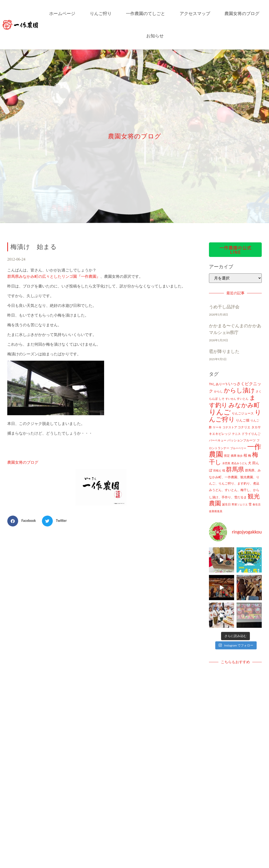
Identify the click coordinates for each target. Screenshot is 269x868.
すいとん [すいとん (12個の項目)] (243, 399)
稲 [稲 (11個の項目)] (224, 470)
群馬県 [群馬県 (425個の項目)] (235, 469)
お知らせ (155, 36)
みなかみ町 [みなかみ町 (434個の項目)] (244, 405)
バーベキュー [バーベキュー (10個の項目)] (218, 440)
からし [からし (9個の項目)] (218, 391)
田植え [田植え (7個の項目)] (217, 471)
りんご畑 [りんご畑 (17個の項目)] (243, 420)
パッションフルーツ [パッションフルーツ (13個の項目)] (242, 440)
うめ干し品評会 (224, 307)
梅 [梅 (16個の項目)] (250, 456)
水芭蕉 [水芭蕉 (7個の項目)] (226, 463)
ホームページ (62, 14)
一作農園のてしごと (146, 14)
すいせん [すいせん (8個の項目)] (231, 399)
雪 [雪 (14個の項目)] (250, 504)
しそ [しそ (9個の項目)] (222, 399)
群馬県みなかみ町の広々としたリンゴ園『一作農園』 (54, 276)
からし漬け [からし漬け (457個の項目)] (239, 390)
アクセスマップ (195, 14)
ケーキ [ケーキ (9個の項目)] (217, 427)
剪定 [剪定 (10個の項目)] (227, 456)
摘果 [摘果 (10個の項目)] (234, 456)
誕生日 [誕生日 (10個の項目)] (226, 504)
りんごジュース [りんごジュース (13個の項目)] (243, 413)
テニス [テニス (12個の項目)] (236, 434)
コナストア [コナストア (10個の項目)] (230, 427)
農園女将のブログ (242, 14)
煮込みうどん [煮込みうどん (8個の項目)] (239, 463)
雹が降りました (224, 351)
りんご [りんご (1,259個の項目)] (220, 412)
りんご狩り (101, 14)
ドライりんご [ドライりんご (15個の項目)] (251, 434)
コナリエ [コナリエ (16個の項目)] (244, 427)
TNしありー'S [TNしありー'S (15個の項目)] (218, 384)
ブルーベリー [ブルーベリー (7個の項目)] (238, 448)
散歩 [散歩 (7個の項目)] (240, 456)
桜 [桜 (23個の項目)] (245, 455)
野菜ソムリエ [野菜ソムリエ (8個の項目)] (240, 504)
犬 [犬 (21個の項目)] (250, 463)
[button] (23, 521)
